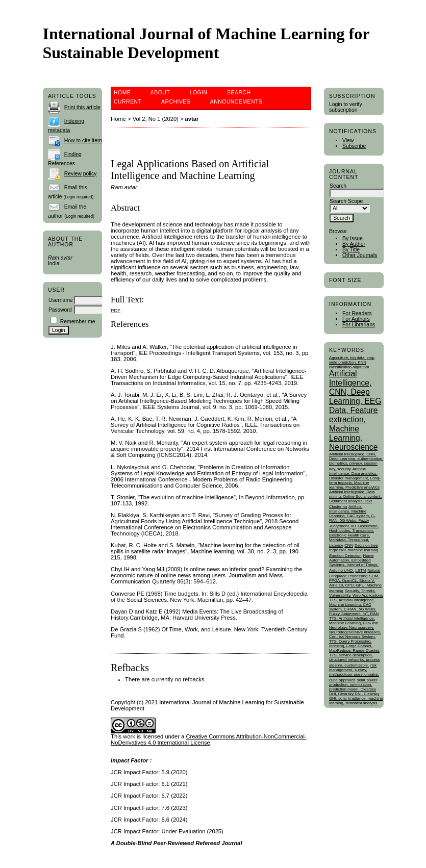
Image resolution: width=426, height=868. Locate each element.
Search (239, 93)
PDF (116, 310)
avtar (192, 119)
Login (199, 93)
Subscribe (354, 146)
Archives (176, 102)
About (160, 93)
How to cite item (83, 141)
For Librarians (359, 325)
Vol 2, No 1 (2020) (156, 119)
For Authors (356, 319)
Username (61, 300)
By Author (354, 244)
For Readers (357, 313)
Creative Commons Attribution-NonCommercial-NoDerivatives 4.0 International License (209, 739)
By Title (351, 250)
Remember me (78, 322)
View (348, 141)
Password (60, 310)
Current (128, 102)
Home (122, 93)
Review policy (81, 174)
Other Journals (360, 255)
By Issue (353, 238)
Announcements (236, 102)
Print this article (82, 107)
